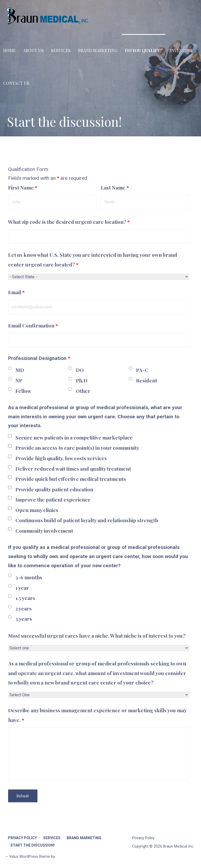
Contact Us (16, 83)
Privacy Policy (22, 838)
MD (20, 370)
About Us (33, 50)
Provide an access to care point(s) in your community (77, 448)
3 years (24, 619)
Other (83, 391)
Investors (181, 50)
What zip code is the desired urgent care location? (69, 222)
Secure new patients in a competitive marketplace (74, 437)
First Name (23, 187)
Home (9, 50)
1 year (22, 588)
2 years (24, 608)
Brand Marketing (98, 50)
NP (19, 380)
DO (80, 370)
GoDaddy (63, 856)
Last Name (115, 187)
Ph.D (82, 380)
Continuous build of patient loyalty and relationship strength (87, 520)
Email (16, 292)
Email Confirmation (33, 325)
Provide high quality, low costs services (61, 458)
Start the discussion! (33, 845)
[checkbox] (10, 436)
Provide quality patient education (54, 489)
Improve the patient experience (53, 499)
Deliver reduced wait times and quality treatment (73, 469)
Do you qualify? (144, 50)
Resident (147, 380)
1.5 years (25, 598)
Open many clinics (37, 510)
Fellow (23, 391)
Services (61, 50)
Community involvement (44, 531)
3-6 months (29, 577)
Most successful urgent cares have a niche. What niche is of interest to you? (97, 636)
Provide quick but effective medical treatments (71, 479)
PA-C (142, 370)
